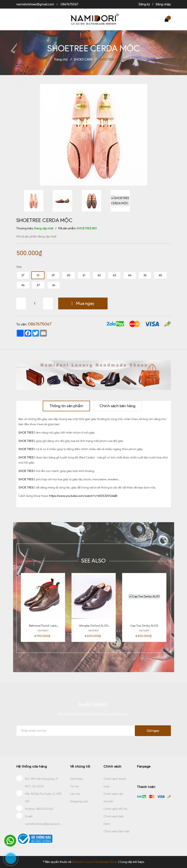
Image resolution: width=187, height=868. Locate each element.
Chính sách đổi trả (115, 809)
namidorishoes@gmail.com (35, 4)
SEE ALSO (93, 561)
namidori (43, 630)
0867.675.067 (45, 809)
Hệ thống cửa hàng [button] (32, 766)
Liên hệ (75, 794)
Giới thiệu (76, 779)
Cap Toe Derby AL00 (144, 626)
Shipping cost (79, 801)
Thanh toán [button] (146, 787)
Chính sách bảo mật (116, 831)
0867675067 (69, 4)
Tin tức (74, 786)
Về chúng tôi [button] (80, 766)
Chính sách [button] (113, 766)
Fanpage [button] (144, 766)
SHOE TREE (26, 433)
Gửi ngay (153, 731)
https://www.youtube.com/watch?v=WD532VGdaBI (83, 496)
